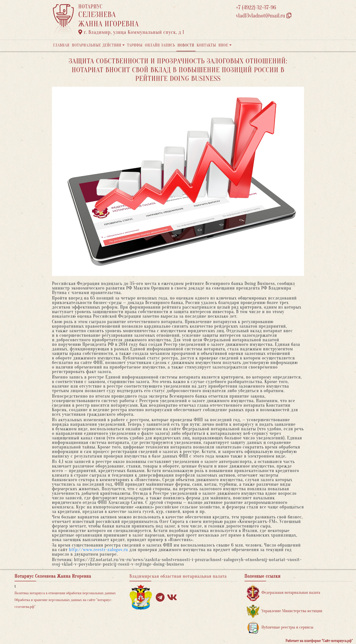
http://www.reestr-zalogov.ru (99, 550)
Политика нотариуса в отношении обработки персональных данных (65, 593)
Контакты (206, 45)
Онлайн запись (160, 45)
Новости (186, 45)
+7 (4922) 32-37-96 (256, 8)
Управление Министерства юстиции (285, 611)
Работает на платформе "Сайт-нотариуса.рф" (319, 641)
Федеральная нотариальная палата (284, 593)
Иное (223, 45)
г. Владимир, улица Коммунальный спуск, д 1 (131, 32)
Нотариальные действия (96, 45)
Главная (61, 45)
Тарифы (135, 45)
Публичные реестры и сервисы (280, 628)
